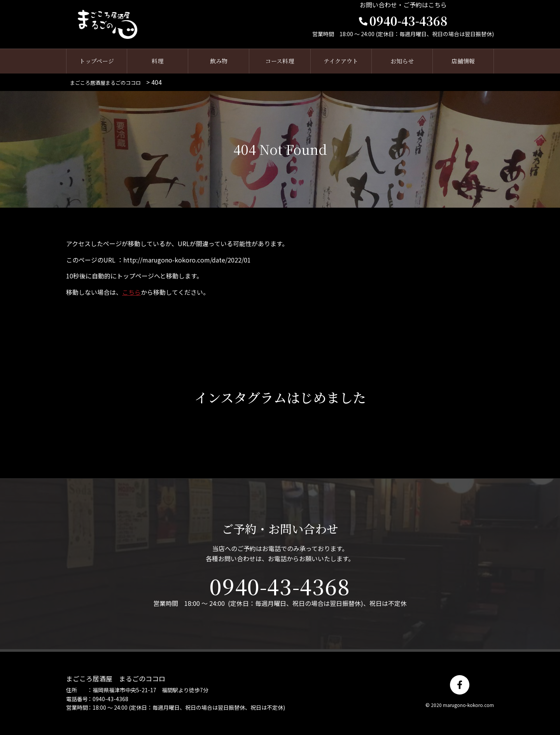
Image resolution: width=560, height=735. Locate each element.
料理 (157, 61)
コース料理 (280, 61)
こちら (131, 292)
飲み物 (219, 61)
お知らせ (402, 61)
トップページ (97, 61)
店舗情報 (463, 61)
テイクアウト (341, 61)
